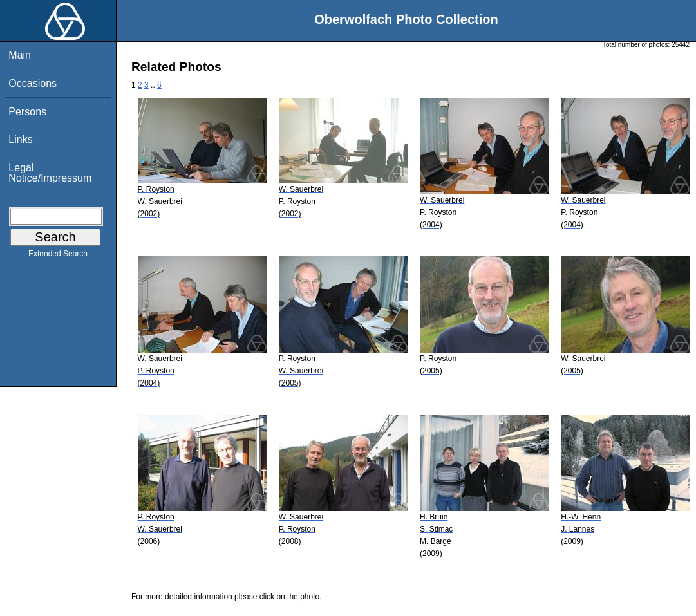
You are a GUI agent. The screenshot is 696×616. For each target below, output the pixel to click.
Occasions (33, 83)
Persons (27, 112)
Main (20, 55)
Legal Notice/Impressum (50, 173)
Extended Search (58, 256)
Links (20, 139)
